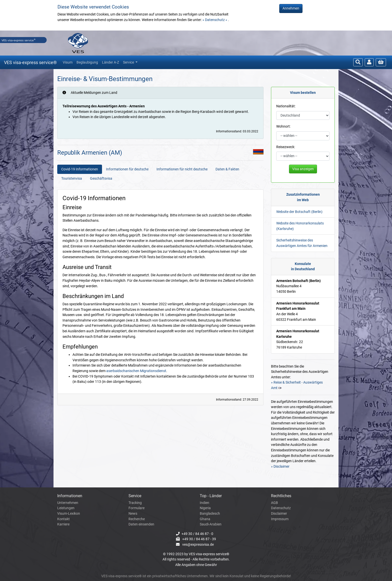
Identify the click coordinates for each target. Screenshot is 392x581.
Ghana (205, 519)
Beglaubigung (87, 62)
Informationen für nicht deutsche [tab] (182, 169)
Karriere (63, 524)
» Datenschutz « (215, 20)
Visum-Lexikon (69, 514)
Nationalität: (286, 106)
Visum (68, 62)
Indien (204, 503)
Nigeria (205, 508)
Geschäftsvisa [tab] (101, 179)
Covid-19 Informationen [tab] (80, 169)
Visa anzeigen (303, 169)
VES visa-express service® (30, 62)
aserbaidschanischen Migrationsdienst (136, 371)
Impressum (280, 519)
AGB (274, 503)
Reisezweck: (286, 147)
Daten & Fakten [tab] (227, 169)
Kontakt (63, 519)
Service (129, 62)
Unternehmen (68, 503)
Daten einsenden (141, 524)
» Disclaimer (280, 467)
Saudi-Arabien (211, 524)
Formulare (136, 508)
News (133, 514)
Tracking (135, 503)
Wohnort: (283, 126)
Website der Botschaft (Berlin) (299, 212)
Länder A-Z (110, 62)
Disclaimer (279, 514)
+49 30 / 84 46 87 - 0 (197, 534)
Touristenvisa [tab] (72, 179)
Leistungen (66, 508)
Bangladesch (210, 514)
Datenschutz (281, 508)
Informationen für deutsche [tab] (127, 169)
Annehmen (291, 8)
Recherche (137, 519)
